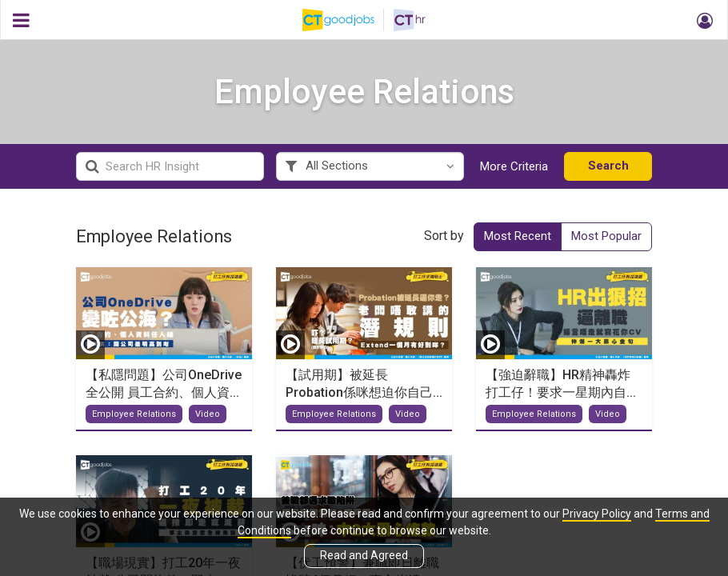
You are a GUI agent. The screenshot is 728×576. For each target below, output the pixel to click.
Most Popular (606, 236)
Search (608, 166)
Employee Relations (134, 414)
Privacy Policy (597, 514)
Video (208, 414)
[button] (702, 20)
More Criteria (514, 166)
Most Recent (518, 236)
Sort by (444, 236)
